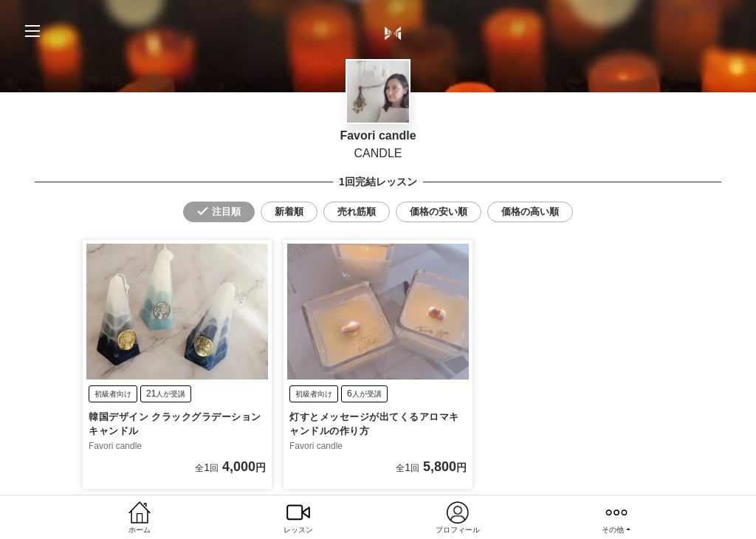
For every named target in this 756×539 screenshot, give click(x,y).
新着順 (289, 212)
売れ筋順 (357, 212)
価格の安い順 (439, 212)
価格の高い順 (530, 212)
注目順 (226, 212)
